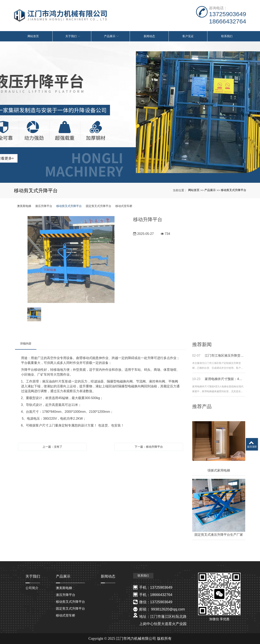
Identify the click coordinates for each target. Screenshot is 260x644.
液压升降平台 (44, 206)
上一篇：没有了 (52, 447)
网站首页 (194, 190)
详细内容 (26, 344)
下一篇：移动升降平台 (149, 447)
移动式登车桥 (124, 206)
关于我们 (33, 576)
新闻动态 (108, 576)
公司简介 (32, 588)
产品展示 (210, 190)
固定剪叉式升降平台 (99, 206)
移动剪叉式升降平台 (233, 190)
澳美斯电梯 (24, 206)
